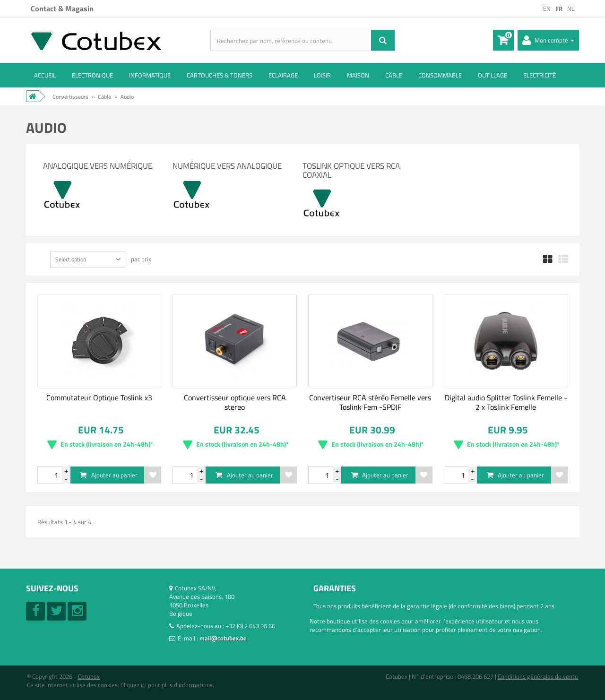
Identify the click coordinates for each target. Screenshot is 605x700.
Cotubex (89, 676)
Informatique (150, 75)
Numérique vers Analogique (227, 166)
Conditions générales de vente (538, 676)
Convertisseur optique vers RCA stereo (235, 402)
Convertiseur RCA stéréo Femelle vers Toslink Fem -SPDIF (370, 402)
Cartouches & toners (220, 75)
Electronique (92, 75)
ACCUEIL (45, 75)
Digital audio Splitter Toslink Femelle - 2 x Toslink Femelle (506, 402)
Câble (394, 75)
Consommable (440, 75)
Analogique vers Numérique (98, 166)
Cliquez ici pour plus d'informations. (167, 685)
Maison (358, 75)
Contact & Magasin (62, 9)
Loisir (322, 75)
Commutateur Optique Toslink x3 (99, 398)
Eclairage (283, 75)
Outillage (493, 75)
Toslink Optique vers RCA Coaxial (351, 170)
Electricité (540, 75)
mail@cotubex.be (223, 638)
